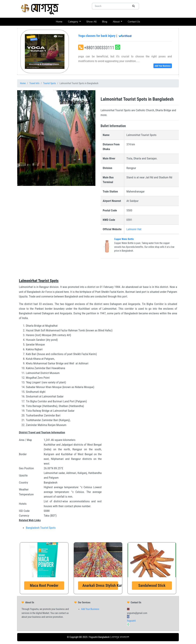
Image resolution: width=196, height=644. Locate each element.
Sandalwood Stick (152, 585)
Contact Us (135, 21)
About (117, 22)
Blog (106, 21)
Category (73, 22)
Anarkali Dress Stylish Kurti (100, 585)
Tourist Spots (49, 83)
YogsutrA (131, 621)
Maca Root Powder (44, 585)
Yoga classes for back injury (105, 36)
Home (61, 21)
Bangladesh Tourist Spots (41, 528)
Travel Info (34, 83)
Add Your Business (163, 66)
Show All (93, 21)
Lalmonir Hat (134, 229)
